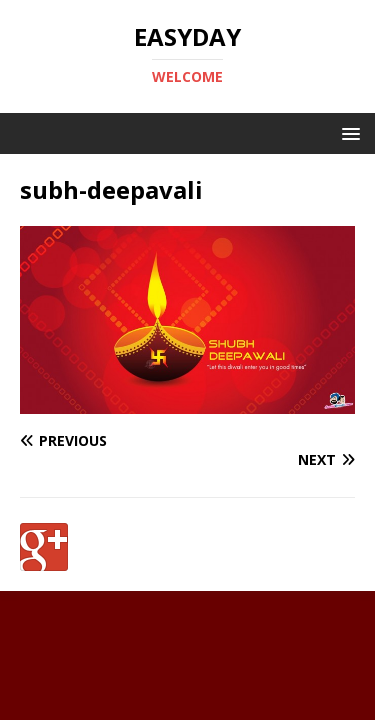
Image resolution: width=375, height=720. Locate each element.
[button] (347, 132)
